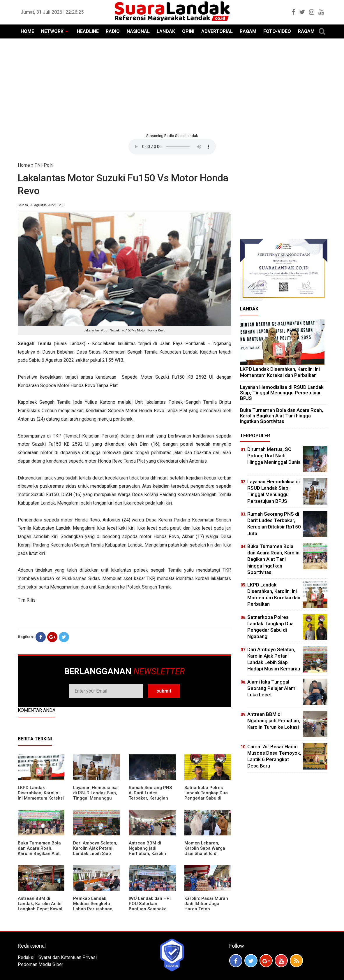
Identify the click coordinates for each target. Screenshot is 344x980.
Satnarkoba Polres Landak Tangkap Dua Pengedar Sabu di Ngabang (206, 795)
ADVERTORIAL (217, 31)
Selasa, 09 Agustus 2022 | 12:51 (41, 205)
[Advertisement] (172, 85)
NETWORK (52, 31)
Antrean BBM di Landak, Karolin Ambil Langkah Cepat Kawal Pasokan (40, 906)
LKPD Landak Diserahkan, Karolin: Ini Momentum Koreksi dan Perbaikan (41, 795)
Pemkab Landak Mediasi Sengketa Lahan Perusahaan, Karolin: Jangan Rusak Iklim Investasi (96, 909)
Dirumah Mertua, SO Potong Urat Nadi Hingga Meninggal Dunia (274, 456)
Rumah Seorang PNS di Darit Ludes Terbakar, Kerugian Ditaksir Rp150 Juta (150, 795)
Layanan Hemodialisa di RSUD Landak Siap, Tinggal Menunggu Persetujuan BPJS (95, 795)
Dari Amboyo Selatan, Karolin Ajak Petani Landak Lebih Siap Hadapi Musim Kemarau (95, 853)
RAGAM (248, 31)
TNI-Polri (44, 165)
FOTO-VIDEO (277, 31)
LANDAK (166, 31)
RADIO (113, 31)
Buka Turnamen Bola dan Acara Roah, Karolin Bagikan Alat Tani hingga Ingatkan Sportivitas (39, 853)
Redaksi (26, 957)
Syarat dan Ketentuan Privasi (68, 957)
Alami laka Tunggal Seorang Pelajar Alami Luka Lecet (272, 688)
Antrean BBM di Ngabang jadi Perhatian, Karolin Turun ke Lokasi (147, 851)
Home (24, 165)
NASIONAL (138, 31)
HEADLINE (88, 31)
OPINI (188, 31)
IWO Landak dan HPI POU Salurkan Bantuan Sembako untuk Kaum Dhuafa (150, 906)
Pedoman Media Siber (40, 964)
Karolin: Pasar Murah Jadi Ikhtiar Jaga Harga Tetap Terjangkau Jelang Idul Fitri (206, 909)
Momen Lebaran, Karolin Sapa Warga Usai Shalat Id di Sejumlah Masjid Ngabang (205, 853)
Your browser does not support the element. (172, 147)
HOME (27, 31)
